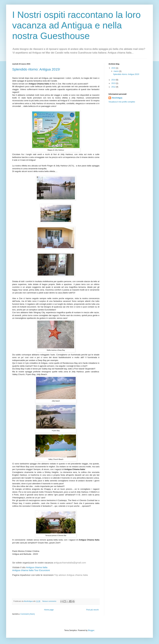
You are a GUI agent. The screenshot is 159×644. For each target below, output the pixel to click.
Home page (49, 610)
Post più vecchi (92, 610)
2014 (114, 80)
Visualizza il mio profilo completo (122, 102)
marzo (116, 71)
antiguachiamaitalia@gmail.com (70, 563)
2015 (114, 68)
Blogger (91, 630)
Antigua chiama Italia (37, 567)
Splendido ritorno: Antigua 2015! (36, 69)
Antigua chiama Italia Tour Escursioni (31, 570)
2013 (114, 83)
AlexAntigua (117, 98)
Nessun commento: (50, 601)
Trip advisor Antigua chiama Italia (71, 575)
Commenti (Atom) (28, 614)
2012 (114, 87)
